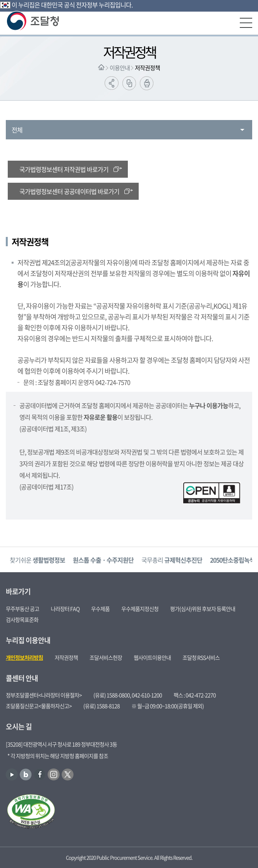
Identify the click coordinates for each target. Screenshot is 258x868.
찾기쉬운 (37, 560)
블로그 (26, 775)
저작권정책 (147, 68)
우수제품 (100, 609)
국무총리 (172, 560)
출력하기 (147, 83)
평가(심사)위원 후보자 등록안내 (203, 609)
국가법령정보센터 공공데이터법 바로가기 (69, 191)
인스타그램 (54, 775)
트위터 (68, 775)
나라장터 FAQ (65, 609)
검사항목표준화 (22, 619)
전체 (17, 130)
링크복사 (129, 83)
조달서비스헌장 (106, 657)
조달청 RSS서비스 (201, 657)
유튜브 (12, 775)
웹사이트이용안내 (152, 657)
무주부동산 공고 (22, 609)
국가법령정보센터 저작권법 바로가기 (64, 169)
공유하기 (112, 83)
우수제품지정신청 (140, 609)
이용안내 (120, 68)
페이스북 (40, 775)
